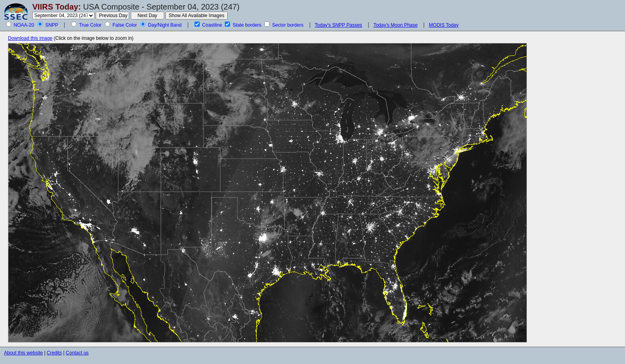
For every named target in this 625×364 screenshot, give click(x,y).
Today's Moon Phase (396, 25)
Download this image (30, 38)
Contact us (77, 353)
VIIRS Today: (57, 7)
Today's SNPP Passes (339, 25)
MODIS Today (444, 25)
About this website (23, 353)
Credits (54, 353)
